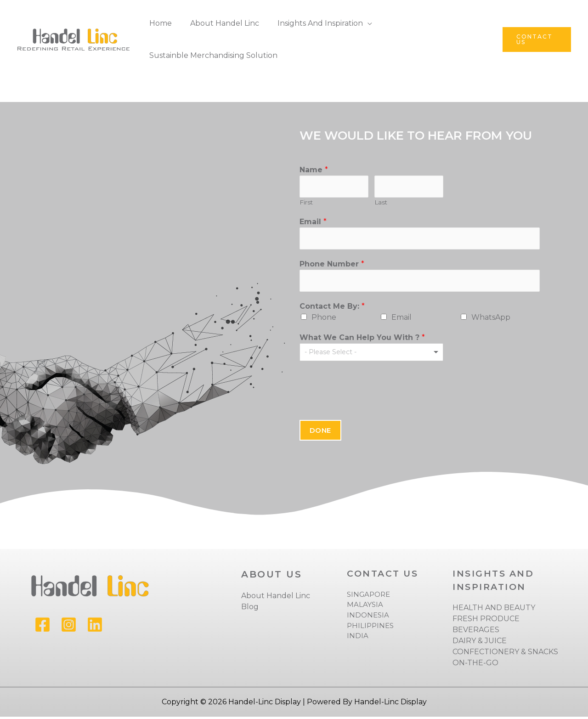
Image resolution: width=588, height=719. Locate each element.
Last (381, 203)
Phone (324, 320)
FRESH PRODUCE (486, 621)
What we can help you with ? (362, 340)
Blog (250, 609)
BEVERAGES (476, 632)
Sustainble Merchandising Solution (212, 55)
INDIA (358, 638)
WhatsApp (491, 320)
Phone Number (332, 265)
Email (313, 222)
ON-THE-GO (475, 665)
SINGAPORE (368, 597)
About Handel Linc (219, 23)
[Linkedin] (95, 627)
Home (159, 23)
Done (320, 433)
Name (314, 170)
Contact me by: (332, 309)
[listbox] (372, 354)
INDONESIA (368, 617)
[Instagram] (69, 627)
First (306, 203)
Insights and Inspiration (311, 23)
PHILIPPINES (370, 627)
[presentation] (369, 391)
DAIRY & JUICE (480, 643)
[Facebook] (42, 627)
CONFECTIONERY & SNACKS (505, 654)
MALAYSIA (365, 607)
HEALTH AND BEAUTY (494, 610)
